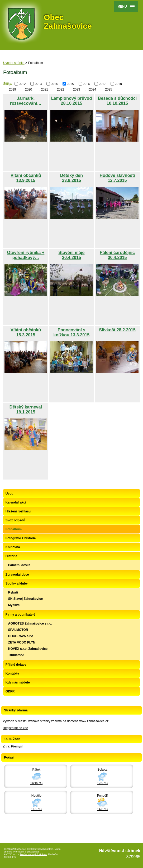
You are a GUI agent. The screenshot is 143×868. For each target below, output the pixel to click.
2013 (38, 84)
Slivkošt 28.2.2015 (117, 330)
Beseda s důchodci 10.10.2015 (117, 101)
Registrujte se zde (15, 728)
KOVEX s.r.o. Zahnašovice (28, 649)
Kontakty (12, 674)
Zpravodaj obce (17, 575)
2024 (93, 89)
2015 (70, 84)
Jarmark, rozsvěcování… (26, 101)
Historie (11, 556)
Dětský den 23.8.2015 (71, 178)
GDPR (10, 691)
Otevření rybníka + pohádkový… (26, 255)
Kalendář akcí (16, 502)
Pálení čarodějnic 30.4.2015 (117, 255)
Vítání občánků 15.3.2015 (26, 332)
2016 (86, 84)
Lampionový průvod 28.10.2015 (72, 101)
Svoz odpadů (15, 520)
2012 (22, 84)
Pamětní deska (19, 565)
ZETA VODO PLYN (22, 642)
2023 (77, 89)
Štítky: (8, 84)
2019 (13, 89)
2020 (29, 89)
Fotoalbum (14, 529)
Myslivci (14, 605)
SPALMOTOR (18, 630)
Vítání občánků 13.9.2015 (26, 178)
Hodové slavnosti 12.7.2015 (117, 178)
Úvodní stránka (14, 63)
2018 (118, 84)
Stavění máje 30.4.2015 (71, 255)
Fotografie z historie (21, 538)
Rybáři (13, 592)
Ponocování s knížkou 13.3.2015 (72, 332)
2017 (102, 84)
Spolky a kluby (17, 583)
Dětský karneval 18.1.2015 (26, 409)
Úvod (9, 493)
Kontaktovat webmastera (40, 849)
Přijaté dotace (16, 665)
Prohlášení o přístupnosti (26, 852)
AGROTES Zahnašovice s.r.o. (30, 623)
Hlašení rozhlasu (18, 511)
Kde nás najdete (18, 682)
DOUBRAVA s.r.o (21, 636)
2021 (44, 89)
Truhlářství (16, 655)
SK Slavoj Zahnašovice (25, 599)
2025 (109, 89)
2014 (54, 84)
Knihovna (13, 547)
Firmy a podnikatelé (20, 615)
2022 (61, 89)
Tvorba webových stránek (33, 854)
